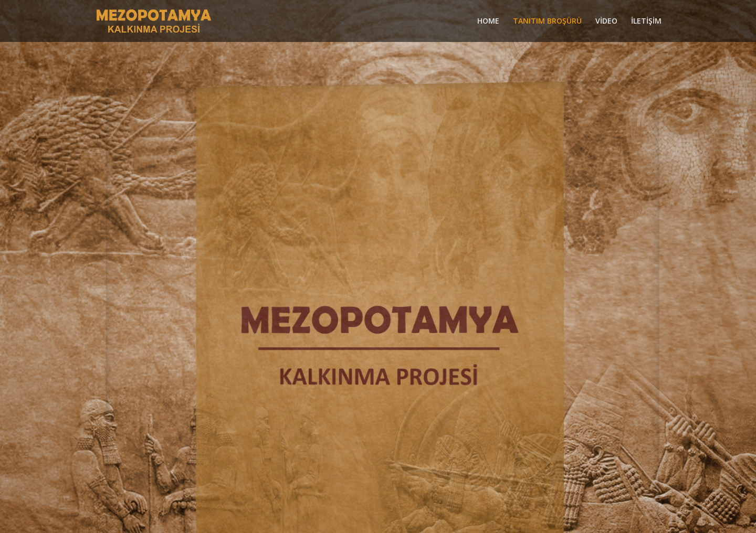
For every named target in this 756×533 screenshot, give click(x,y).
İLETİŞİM (646, 22)
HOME (488, 22)
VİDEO (606, 22)
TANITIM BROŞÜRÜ (547, 22)
